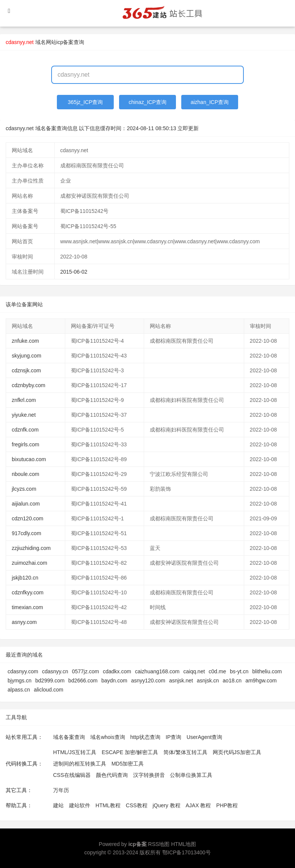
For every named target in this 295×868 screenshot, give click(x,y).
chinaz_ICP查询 (147, 102)
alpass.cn (19, 690)
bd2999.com (50, 681)
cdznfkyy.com (28, 592)
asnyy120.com (148, 681)
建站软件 (80, 805)
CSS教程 (137, 805)
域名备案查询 (69, 737)
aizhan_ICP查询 (210, 102)
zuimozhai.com (29, 563)
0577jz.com (86, 671)
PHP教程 (227, 805)
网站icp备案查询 (65, 42)
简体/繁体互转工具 (185, 752)
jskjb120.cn (25, 578)
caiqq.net (194, 671)
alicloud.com (49, 690)
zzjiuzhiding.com (31, 548)
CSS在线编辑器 (72, 775)
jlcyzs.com (24, 489)
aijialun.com (26, 504)
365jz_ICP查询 (86, 102)
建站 (58, 805)
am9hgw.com (261, 681)
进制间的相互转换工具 (80, 764)
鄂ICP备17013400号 (187, 852)
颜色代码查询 (112, 775)
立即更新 (188, 128)
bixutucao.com (29, 459)
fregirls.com (25, 444)
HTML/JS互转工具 (75, 752)
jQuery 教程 (166, 805)
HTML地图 (184, 844)
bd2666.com (83, 681)
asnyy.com (24, 622)
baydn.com (114, 681)
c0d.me (217, 671)
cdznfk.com (25, 430)
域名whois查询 (108, 737)
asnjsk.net (181, 681)
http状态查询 (145, 737)
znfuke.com (25, 341)
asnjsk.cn (208, 681)
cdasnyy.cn (55, 671)
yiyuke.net (24, 415)
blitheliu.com (267, 671)
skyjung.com (27, 356)
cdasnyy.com (23, 671)
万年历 (61, 790)
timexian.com (27, 607)
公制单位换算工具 (191, 775)
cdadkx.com (117, 671)
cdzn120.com (27, 518)
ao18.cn (232, 681)
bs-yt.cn (239, 671)
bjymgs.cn (20, 681)
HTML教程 (108, 805)
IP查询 (173, 737)
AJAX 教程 (198, 805)
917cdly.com (27, 533)
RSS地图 (159, 844)
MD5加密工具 (128, 764)
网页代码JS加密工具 (237, 752)
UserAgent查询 (204, 737)
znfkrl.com (24, 400)
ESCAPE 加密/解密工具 (130, 752)
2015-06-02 (74, 272)
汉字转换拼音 (149, 775)
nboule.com (25, 474)
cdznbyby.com (28, 385)
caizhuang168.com (157, 671)
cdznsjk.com (26, 370)
